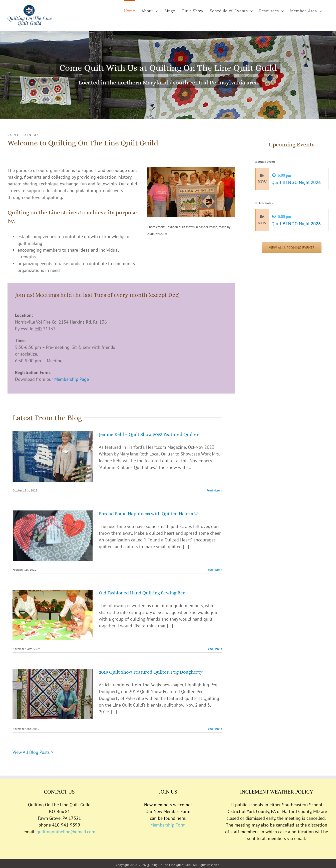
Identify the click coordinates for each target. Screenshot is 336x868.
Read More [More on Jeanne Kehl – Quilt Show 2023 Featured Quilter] (213, 490)
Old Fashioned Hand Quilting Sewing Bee (142, 593)
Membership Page (72, 379)
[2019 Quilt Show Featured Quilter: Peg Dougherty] (53, 694)
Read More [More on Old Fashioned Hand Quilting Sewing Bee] (213, 649)
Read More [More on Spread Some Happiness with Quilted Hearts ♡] (213, 570)
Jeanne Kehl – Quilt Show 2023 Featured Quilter (149, 434)
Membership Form (168, 825)
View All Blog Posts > (33, 752)
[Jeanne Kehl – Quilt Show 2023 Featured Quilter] (53, 456)
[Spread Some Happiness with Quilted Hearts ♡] (53, 536)
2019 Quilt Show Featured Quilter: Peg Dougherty (151, 672)
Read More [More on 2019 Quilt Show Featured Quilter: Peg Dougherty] (213, 729)
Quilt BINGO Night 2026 (296, 182)
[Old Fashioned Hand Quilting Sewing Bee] (53, 615)
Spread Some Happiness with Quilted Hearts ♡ (148, 514)
